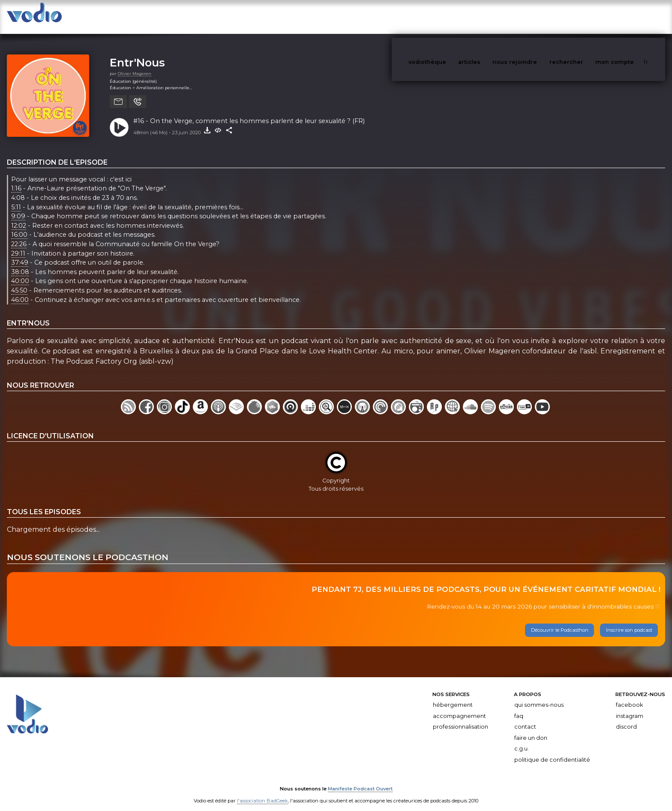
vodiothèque (448, 17)
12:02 (19, 217)
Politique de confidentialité (552, 751)
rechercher (582, 17)
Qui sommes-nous (539, 696)
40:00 (20, 273)
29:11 (18, 245)
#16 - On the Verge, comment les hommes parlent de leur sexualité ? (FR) (249, 112)
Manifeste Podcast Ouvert (360, 780)
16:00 (19, 226)
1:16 (16, 180)
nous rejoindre (532, 17)
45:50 (19, 282)
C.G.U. (522, 740)
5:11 (16, 199)
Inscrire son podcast (629, 621)
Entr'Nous (137, 54)
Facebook (629, 696)
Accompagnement (459, 707)
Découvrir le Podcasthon (560, 621)
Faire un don (531, 729)
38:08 (20, 263)
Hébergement (453, 696)
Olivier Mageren (135, 65)
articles (489, 17)
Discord (626, 718)
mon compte (629, 17)
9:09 (18, 208)
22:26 (19, 235)
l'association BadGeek (262, 792)
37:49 (20, 254)
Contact (525, 718)
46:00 (20, 291)
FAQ (519, 707)
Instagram (630, 707)
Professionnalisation (460, 718)
